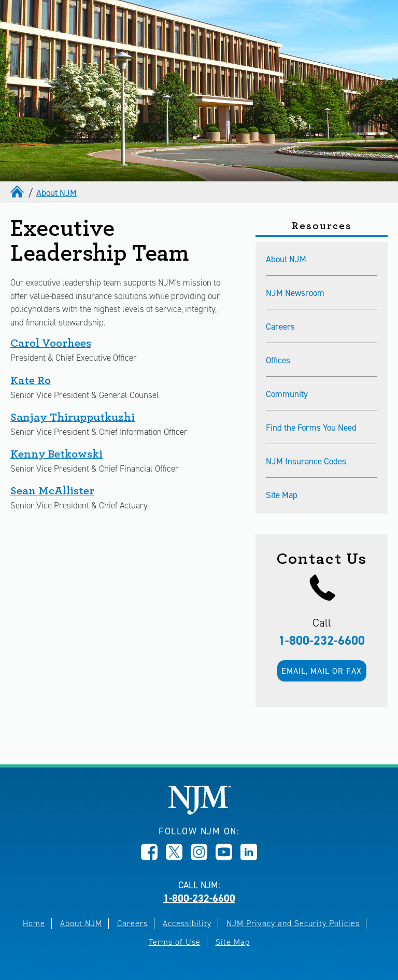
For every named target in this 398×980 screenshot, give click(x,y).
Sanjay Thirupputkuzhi (73, 417)
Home (34, 923)
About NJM (56, 193)
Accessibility (187, 923)
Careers (132, 923)
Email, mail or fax (322, 671)
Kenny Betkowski (56, 454)
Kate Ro (31, 380)
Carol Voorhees (51, 343)
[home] (18, 191)
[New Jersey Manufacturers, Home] (199, 812)
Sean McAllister (52, 491)
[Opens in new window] (149, 857)
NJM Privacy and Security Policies (293, 923)
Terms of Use (175, 942)
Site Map (233, 942)
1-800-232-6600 (322, 641)
